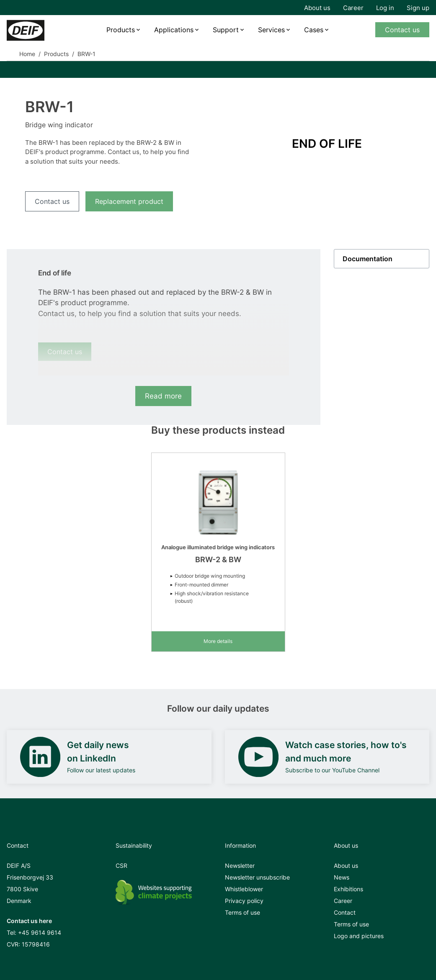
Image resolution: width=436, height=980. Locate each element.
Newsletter (240, 866)
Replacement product (129, 201)
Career (353, 8)
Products (121, 30)
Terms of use (243, 912)
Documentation (368, 259)
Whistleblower (244, 889)
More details (218, 641)
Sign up (418, 8)
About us (317, 8)
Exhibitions (348, 889)
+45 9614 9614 (40, 932)
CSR (121, 866)
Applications (174, 30)
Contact (345, 912)
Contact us (402, 30)
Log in (385, 8)
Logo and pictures (359, 936)
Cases (314, 30)
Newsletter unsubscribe (257, 877)
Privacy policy (244, 901)
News (342, 877)
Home (27, 54)
